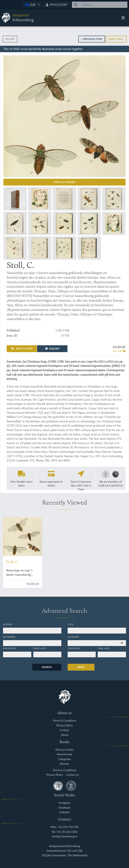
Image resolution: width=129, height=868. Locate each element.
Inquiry (52, 349)
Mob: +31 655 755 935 (65, 827)
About (64, 735)
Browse (64, 764)
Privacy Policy (65, 725)
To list (10, 39)
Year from (74, 648)
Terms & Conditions (64, 721)
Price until (40, 648)
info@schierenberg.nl (64, 836)
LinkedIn (64, 812)
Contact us (72, 775)
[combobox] (32, 5)
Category (73, 637)
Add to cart (22, 349)
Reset (81, 667)
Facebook (64, 808)
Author (8, 624)
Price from (10, 648)
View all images (64, 182)
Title (71, 624)
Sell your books (64, 750)
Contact (64, 730)
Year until (104, 648)
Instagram (64, 803)
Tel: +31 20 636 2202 (64, 832)
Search (47, 667)
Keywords (9, 637)
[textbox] (32, 5)
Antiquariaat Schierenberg (64, 846)
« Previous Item (92, 39)
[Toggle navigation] (123, 18)
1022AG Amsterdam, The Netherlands (64, 855)
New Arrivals (65, 754)
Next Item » (116, 39)
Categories (65, 759)
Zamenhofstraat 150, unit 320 (64, 851)
